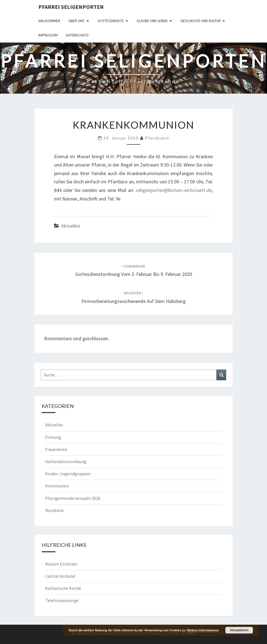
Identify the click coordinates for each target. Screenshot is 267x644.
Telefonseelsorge (62, 600)
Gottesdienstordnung (66, 461)
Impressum (48, 35)
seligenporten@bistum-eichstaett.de (174, 190)
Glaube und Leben (152, 21)
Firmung (53, 437)
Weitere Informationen (203, 630)
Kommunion (57, 486)
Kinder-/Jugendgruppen (68, 474)
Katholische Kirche (63, 588)
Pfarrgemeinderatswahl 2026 (73, 498)
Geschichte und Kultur (201, 21)
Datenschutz (77, 35)
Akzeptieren (239, 630)
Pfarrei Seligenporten (71, 7)
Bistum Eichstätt (62, 564)
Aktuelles (71, 226)
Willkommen (49, 21)
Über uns (76, 21)
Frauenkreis (56, 449)
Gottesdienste (111, 21)
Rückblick (54, 510)
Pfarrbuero (157, 138)
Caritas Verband (60, 576)
